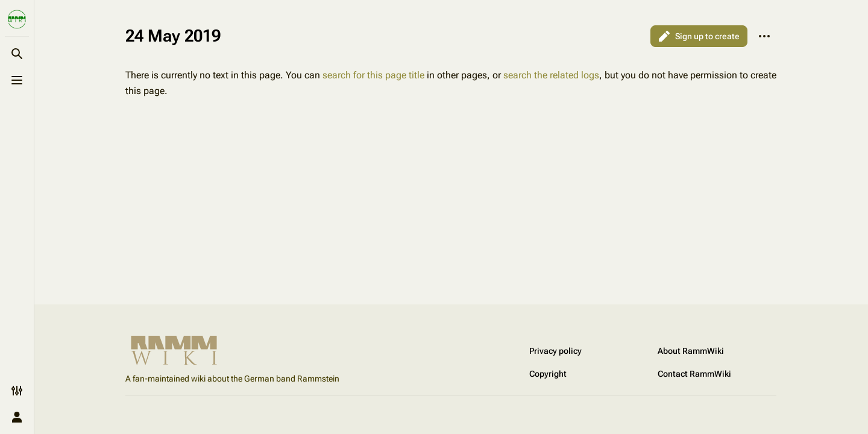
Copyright (548, 374)
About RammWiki (691, 351)
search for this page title (373, 75)
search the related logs (551, 75)
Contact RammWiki (694, 374)
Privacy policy (555, 351)
